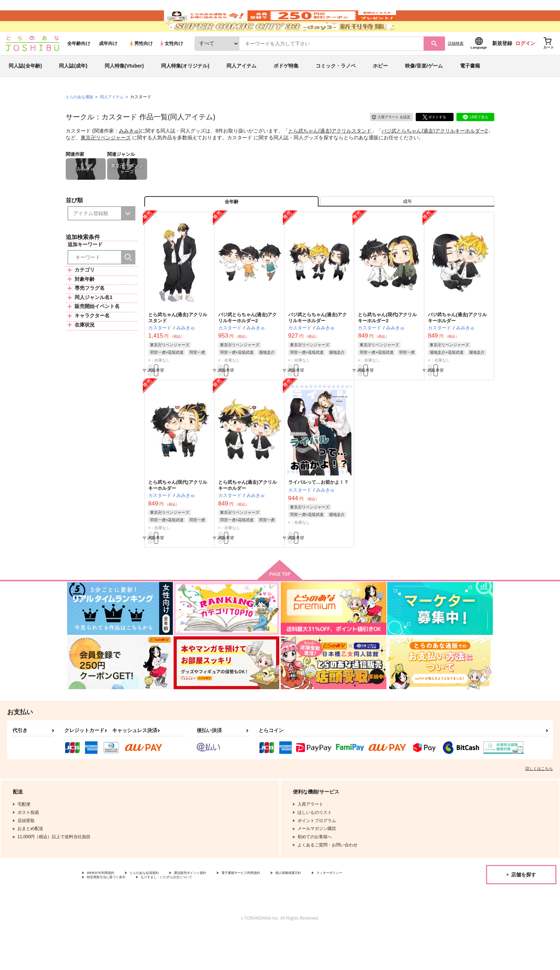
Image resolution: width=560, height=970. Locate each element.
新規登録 (502, 65)
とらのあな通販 (81, 118)
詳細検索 (456, 65)
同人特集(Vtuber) (124, 87)
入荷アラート (386, 137)
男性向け (141, 65)
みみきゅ (129, 152)
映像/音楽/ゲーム (424, 87)
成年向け (108, 65)
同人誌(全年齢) (25, 87)
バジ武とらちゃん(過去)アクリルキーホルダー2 (434, 152)
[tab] (407, 226)
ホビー (380, 87)
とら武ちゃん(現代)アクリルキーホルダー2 (387, 346)
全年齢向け (79, 65)
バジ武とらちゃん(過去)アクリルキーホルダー (318, 346)
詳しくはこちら (539, 805)
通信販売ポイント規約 (214, 910)
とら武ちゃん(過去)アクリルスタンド (330, 152)
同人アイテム (241, 87)
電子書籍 (470, 87)
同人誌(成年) (73, 87)
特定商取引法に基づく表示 (162, 916)
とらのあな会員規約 (158, 910)
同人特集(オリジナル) (185, 87)
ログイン (525, 65)
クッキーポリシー (104, 916)
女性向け (171, 65)
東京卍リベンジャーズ (106, 159)
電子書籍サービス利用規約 (276, 910)
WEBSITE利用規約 (105, 910)
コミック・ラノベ (336, 87)
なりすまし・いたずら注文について (237, 916)
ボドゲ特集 (286, 87)
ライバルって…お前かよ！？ (318, 514)
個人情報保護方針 (335, 910)
